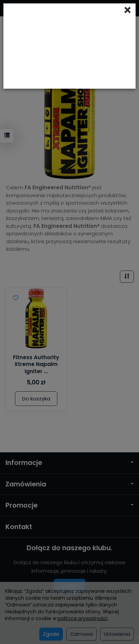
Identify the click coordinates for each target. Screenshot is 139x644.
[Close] (128, 10)
